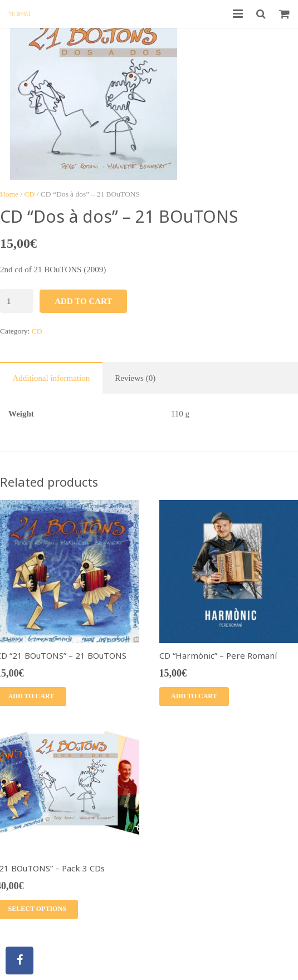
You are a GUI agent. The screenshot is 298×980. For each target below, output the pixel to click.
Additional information (52, 378)
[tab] (51, 378)
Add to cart (83, 301)
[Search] (261, 14)
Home (9, 194)
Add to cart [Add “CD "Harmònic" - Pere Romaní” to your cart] (194, 696)
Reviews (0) (135, 378)
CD (30, 194)
